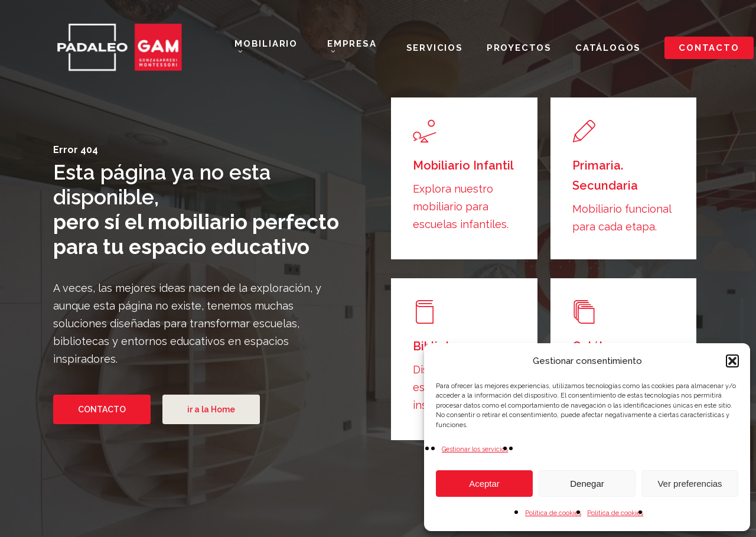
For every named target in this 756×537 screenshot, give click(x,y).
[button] (732, 361)
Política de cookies (553, 513)
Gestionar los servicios (475, 449)
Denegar (587, 484)
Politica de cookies (615, 513)
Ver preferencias (690, 484)
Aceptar (484, 484)
